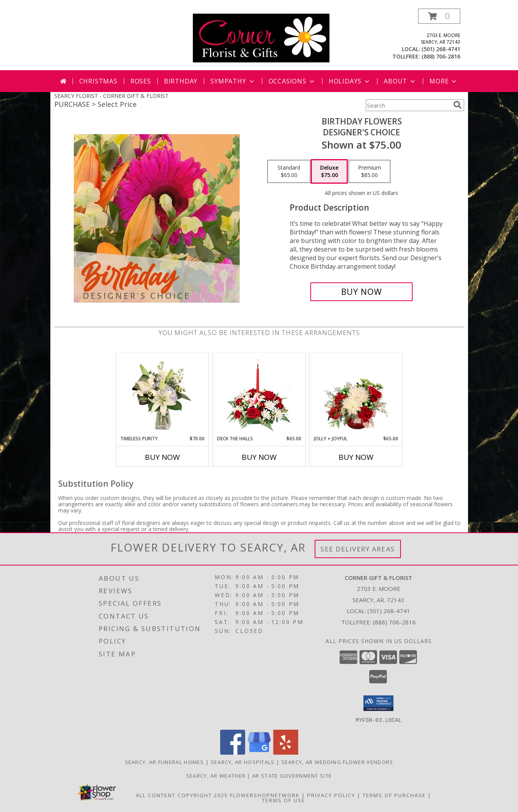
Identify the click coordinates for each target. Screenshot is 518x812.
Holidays (350, 81)
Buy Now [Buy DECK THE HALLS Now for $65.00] (259, 457)
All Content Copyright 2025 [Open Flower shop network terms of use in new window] (182, 795)
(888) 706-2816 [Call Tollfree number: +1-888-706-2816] (394, 622)
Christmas (98, 81)
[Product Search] (408, 105)
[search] (457, 105)
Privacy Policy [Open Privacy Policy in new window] (331, 795)
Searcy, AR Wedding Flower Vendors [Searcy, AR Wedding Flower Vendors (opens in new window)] (337, 762)
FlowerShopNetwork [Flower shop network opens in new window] (265, 795)
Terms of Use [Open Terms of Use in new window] (284, 800)
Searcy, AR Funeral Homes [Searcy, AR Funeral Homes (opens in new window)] (165, 762)
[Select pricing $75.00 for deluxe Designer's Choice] (329, 172)
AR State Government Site (292, 775)
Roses (141, 81)
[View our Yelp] (286, 752)
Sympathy (233, 81)
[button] (439, 16)
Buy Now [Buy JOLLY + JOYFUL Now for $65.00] (356, 457)
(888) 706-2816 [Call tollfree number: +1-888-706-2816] (441, 56)
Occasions (292, 81)
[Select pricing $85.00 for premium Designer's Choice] (369, 172)
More (444, 81)
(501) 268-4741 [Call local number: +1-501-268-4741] (441, 49)
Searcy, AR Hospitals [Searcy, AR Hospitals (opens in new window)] (243, 762)
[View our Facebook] (233, 752)
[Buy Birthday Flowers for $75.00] (362, 292)
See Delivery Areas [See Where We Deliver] (358, 549)
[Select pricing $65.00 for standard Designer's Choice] (289, 172)
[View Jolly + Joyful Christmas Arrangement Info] (356, 394)
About (400, 81)
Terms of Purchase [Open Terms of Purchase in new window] (394, 795)
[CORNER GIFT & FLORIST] (261, 37)
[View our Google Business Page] (259, 752)
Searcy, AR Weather (216, 775)
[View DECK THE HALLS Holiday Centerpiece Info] (259, 394)
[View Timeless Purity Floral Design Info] (162, 394)
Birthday (181, 81)
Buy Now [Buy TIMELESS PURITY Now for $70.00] (162, 457)
